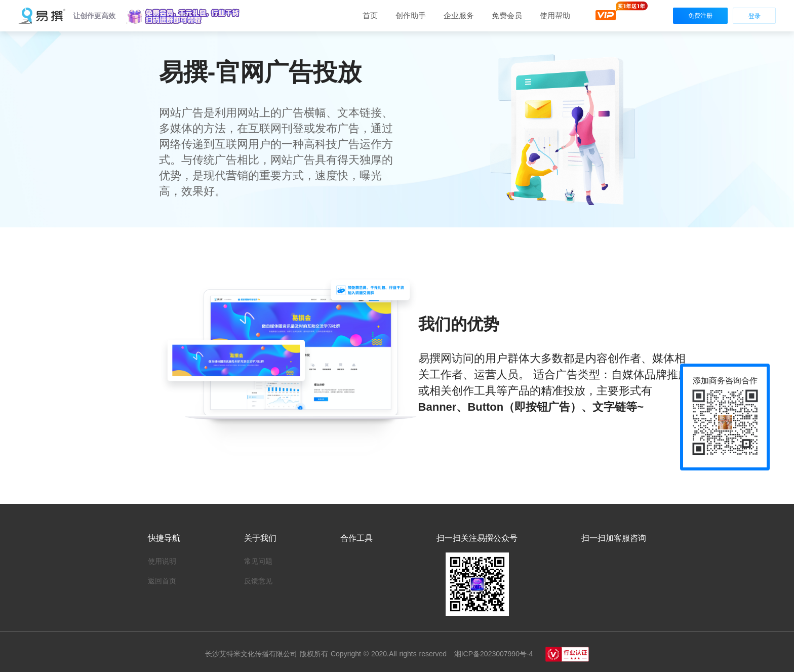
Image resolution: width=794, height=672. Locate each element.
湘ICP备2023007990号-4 (492, 654)
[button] (184, 16)
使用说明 (162, 561)
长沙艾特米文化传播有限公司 (252, 654)
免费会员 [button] (507, 15)
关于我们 (260, 538)
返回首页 (162, 581)
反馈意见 (258, 581)
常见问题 (258, 561)
